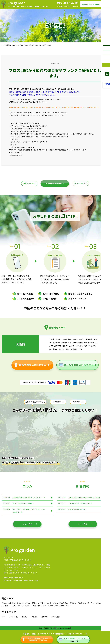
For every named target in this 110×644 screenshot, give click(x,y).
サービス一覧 (15, 6)
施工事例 (23, 6)
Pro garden (16, 3)
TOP (9, 6)
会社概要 (36, 6)
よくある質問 (44, 6)
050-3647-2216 (67, 3)
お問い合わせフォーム (91, 4)
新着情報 (30, 6)
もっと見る (27, 524)
